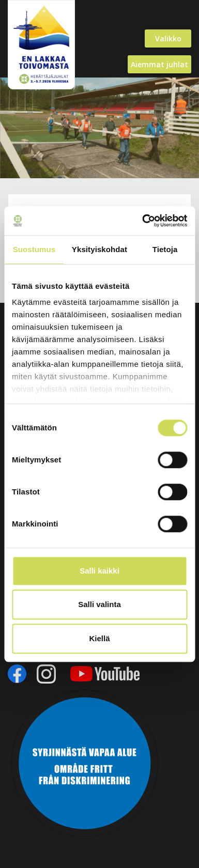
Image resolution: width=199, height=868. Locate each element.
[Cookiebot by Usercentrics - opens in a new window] (143, 221)
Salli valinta (99, 604)
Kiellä (99, 638)
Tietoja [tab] (165, 249)
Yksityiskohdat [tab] (99, 249)
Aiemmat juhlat (159, 64)
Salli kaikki (99, 571)
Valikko (168, 38)
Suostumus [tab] (34, 249)
